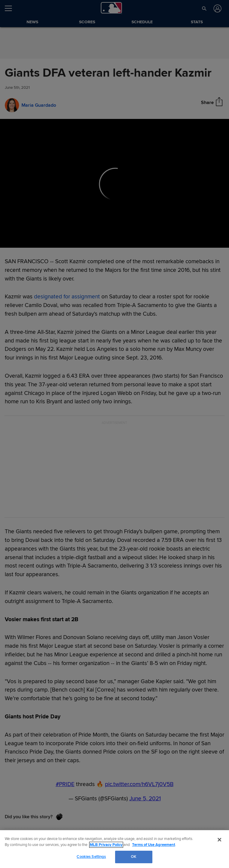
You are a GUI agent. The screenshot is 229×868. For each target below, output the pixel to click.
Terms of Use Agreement (154, 845)
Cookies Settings (91, 857)
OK (134, 857)
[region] (114, 849)
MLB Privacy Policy (106, 845)
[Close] (219, 840)
